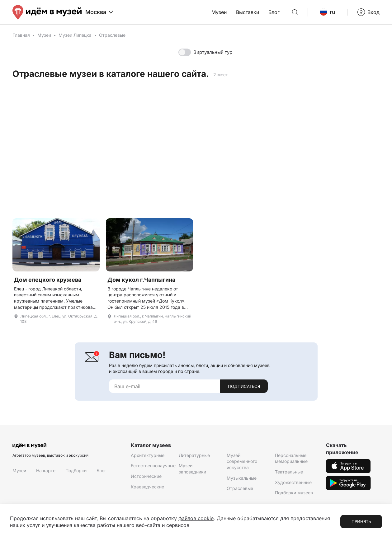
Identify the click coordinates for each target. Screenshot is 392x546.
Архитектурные (148, 455)
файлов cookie (196, 518)
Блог (274, 12)
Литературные (194, 455)
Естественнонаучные (153, 466)
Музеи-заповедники (192, 469)
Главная (21, 35)
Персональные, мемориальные (291, 458)
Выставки (248, 12)
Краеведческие (147, 487)
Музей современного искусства (242, 461)
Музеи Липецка (75, 35)
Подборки (76, 471)
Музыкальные (242, 478)
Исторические (146, 476)
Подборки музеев (294, 493)
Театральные (289, 472)
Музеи (219, 12)
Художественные (293, 482)
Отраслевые (240, 488)
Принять (361, 521)
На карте (46, 471)
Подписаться (244, 386)
